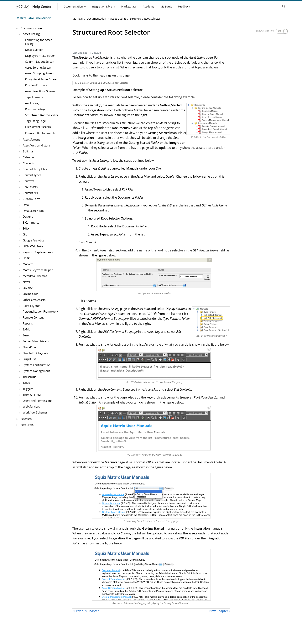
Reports (28, 323)
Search (27, 335)
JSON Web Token (34, 246)
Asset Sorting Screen (38, 67)
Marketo (28, 264)
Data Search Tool (34, 211)
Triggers (28, 389)
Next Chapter (220, 611)
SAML (26, 329)
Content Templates (35, 169)
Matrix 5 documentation (34, 18)
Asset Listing (31, 34)
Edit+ (26, 228)
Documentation (31, 28)
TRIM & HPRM (32, 395)
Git (25, 234)
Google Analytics (33, 240)
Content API (30, 193)
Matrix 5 (78, 19)
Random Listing (35, 109)
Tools (26, 383)
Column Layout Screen (40, 62)
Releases (26, 419)
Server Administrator (36, 341)
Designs (28, 216)
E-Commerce (31, 222)
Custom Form (32, 199)
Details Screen (34, 50)
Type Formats (34, 97)
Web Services (31, 406)
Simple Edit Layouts (35, 353)
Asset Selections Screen (40, 91)
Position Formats (36, 85)
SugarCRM (29, 359)
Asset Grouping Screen (40, 73)
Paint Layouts (31, 306)
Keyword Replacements (40, 133)
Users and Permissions (37, 401)
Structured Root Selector (42, 115)
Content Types (32, 175)
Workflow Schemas (35, 412)
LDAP (26, 258)
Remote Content (33, 317)
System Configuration (37, 365)
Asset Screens (31, 139)
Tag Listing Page (35, 121)
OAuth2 (28, 288)
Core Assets (30, 187)
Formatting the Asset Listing (38, 42)
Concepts (29, 163)
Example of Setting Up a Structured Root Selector (103, 83)
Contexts (28, 181)
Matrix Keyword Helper (38, 270)
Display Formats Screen (40, 56)
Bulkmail (28, 151)
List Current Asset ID (38, 127)
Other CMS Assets (34, 300)
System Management (36, 371)
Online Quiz (30, 294)
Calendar (28, 157)
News (26, 282)
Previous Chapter (86, 611)
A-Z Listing (32, 103)
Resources (27, 425)
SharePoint (30, 347)
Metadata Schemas (35, 276)
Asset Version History (36, 145)
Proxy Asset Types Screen (41, 79)
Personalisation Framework (40, 311)
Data (26, 205)
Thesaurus (29, 377)
